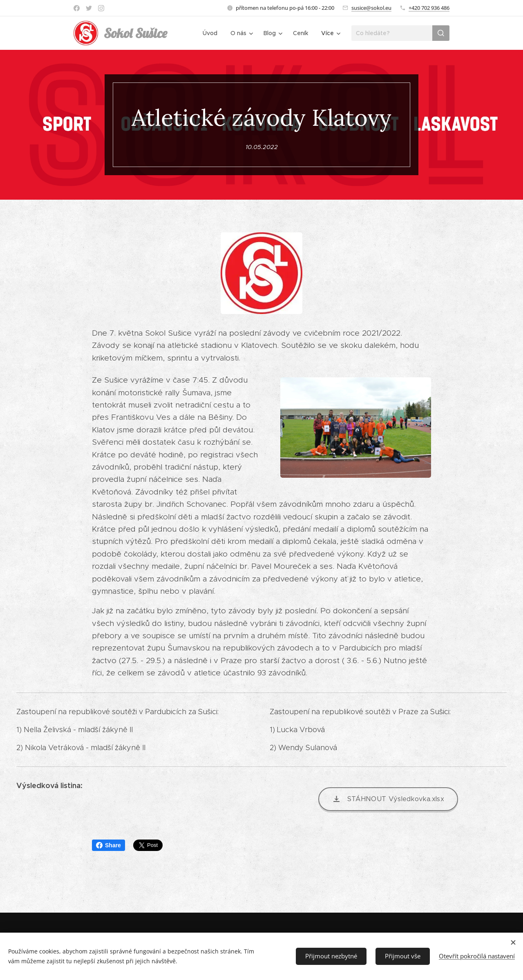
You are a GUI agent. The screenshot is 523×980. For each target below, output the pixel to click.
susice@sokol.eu (371, 8)
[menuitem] (212, 33)
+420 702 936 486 (429, 8)
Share (108, 845)
